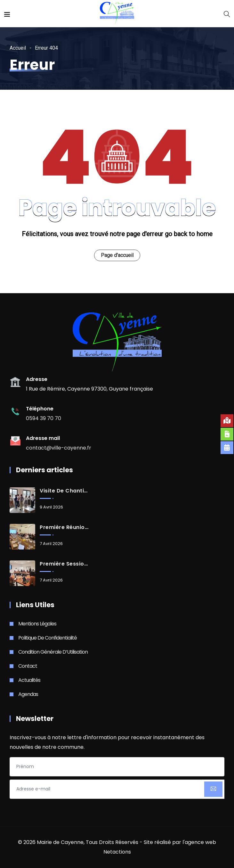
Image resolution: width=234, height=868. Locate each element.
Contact (28, 666)
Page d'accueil (117, 255)
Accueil (18, 48)
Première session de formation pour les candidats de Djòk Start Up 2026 (64, 564)
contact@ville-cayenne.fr (59, 448)
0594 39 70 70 (44, 418)
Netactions (117, 852)
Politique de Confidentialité (48, 638)
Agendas (28, 694)
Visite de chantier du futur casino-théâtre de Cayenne (64, 491)
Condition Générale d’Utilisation (53, 652)
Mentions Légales (37, 624)
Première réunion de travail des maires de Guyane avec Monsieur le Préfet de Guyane (64, 527)
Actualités (29, 680)
